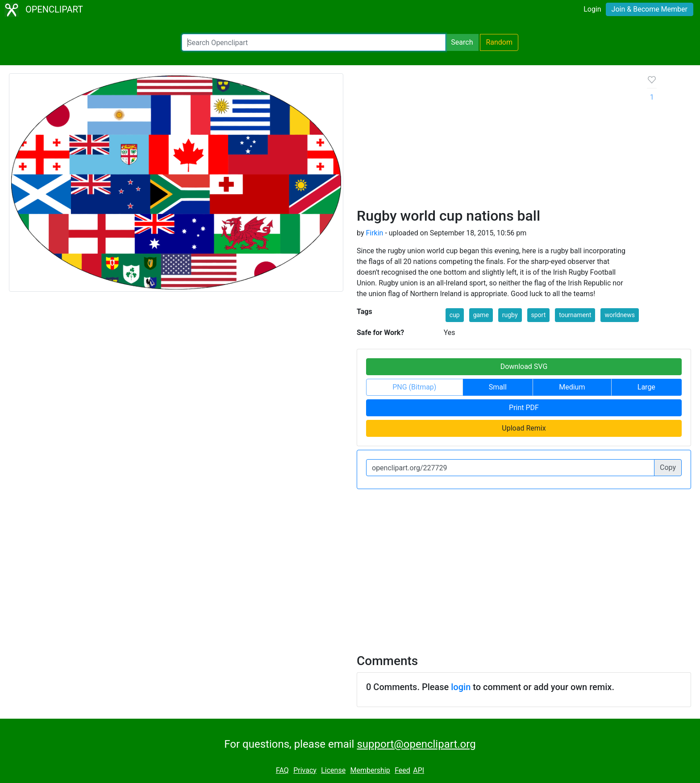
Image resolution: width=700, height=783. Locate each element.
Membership (370, 770)
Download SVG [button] (524, 366)
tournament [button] (575, 315)
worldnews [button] (619, 315)
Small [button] (498, 387)
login (461, 687)
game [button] (481, 315)
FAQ (282, 770)
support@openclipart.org (416, 744)
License (333, 770)
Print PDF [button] (524, 408)
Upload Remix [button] (524, 428)
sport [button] (539, 315)
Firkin (374, 233)
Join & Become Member (650, 9)
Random (499, 42)
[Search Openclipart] (314, 42)
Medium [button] (572, 387)
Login (592, 9)
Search (462, 42)
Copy (668, 467)
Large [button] (646, 387)
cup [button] (455, 315)
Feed (402, 770)
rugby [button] (510, 315)
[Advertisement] (495, 140)
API (419, 770)
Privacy (305, 770)
